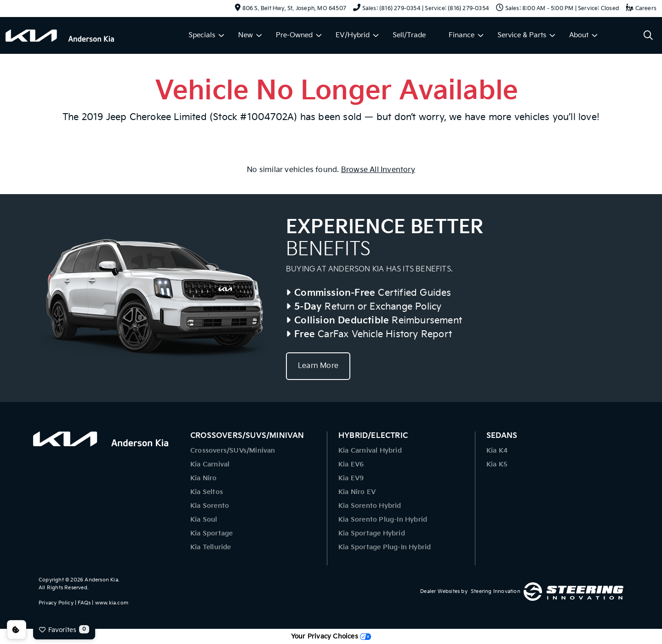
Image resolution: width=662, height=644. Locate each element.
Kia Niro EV (357, 492)
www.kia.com (112, 603)
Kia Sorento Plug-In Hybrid (383, 520)
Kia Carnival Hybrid (370, 451)
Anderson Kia (101, 580)
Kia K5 (497, 464)
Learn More (318, 366)
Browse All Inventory (378, 170)
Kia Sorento (210, 506)
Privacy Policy (56, 603)
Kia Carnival (210, 464)
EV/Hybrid (353, 35)
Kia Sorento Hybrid (370, 506)
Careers (641, 9)
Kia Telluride (211, 547)
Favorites (64, 629)
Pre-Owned (294, 35)
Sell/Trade (409, 35)
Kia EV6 (351, 464)
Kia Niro (204, 478)
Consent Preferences (17, 630)
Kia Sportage (211, 533)
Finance (462, 35)
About (579, 35)
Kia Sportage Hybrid (372, 533)
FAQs (84, 603)
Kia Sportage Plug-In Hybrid (385, 547)
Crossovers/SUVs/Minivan (233, 451)
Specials (202, 35)
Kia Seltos (207, 492)
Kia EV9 (351, 478)
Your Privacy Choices (331, 636)
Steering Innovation (496, 591)
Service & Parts (522, 35)
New (245, 35)
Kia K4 (497, 451)
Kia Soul (204, 520)
